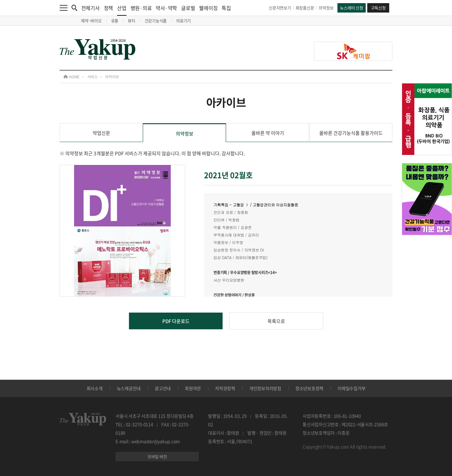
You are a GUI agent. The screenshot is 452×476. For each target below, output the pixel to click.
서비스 (92, 77)
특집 (226, 8)
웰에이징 (208, 8)
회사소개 (95, 388)
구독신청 (378, 8)
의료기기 (183, 21)
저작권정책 (225, 388)
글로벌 (188, 8)
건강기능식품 (156, 21)
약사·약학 (166, 8)
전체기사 (91, 8)
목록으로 (276, 321)
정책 (109, 8)
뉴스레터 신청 (351, 8)
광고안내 (163, 388)
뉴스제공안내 (129, 388)
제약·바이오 (91, 21)
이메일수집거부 (351, 388)
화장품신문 (305, 8)
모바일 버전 (157, 456)
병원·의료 (141, 8)
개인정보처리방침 (265, 388)
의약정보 (326, 8)
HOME (71, 77)
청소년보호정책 (309, 388)
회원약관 (193, 388)
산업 (122, 10)
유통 (115, 21)
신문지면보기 (280, 8)
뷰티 (132, 21)
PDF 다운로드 (176, 321)
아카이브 (112, 77)
